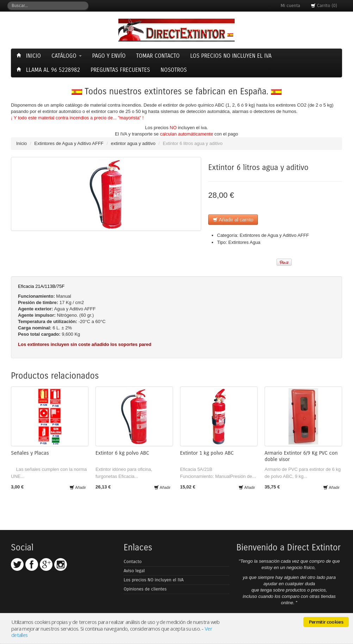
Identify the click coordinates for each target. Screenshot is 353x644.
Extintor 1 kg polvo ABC (207, 453)
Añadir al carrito (233, 220)
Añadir (78, 487)
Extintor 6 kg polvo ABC (122, 453)
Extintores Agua (244, 242)
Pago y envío (109, 56)
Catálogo (67, 56)
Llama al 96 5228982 (49, 70)
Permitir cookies (326, 622)
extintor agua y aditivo (133, 143)
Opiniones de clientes (145, 589)
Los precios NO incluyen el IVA (154, 580)
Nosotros (174, 70)
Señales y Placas (30, 453)
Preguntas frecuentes (120, 70)
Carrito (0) (324, 6)
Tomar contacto (158, 56)
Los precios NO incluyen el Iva (231, 56)
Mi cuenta (290, 6)
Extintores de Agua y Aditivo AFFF (69, 143)
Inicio (30, 56)
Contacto (133, 562)
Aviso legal (134, 571)
